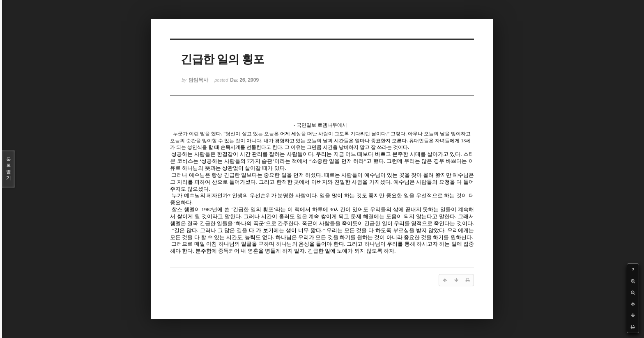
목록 (9, 169)
